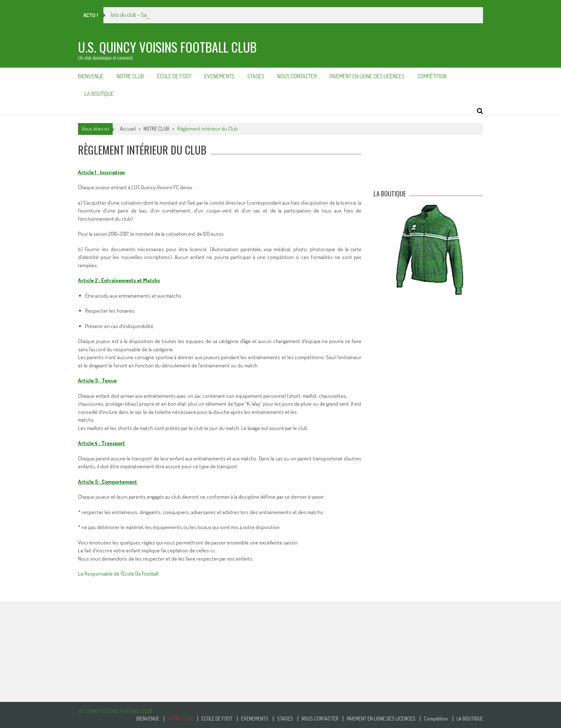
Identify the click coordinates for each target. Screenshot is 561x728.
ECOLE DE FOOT (174, 76)
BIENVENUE (91, 76)
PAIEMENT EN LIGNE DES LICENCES (367, 76)
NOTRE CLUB (130, 76)
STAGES (256, 76)
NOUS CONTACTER (297, 76)
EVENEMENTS (219, 76)
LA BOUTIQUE (99, 94)
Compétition (432, 76)
